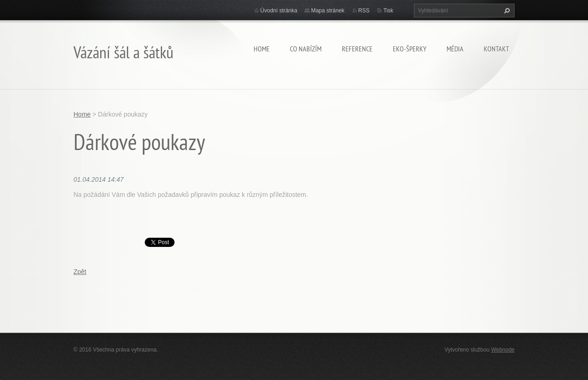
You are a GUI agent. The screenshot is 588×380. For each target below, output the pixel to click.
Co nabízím (306, 49)
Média (455, 49)
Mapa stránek (328, 11)
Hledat (506, 11)
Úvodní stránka (279, 11)
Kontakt (496, 49)
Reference (357, 49)
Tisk (388, 11)
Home (262, 49)
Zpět (80, 272)
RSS (364, 11)
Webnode (503, 350)
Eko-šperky (410, 49)
